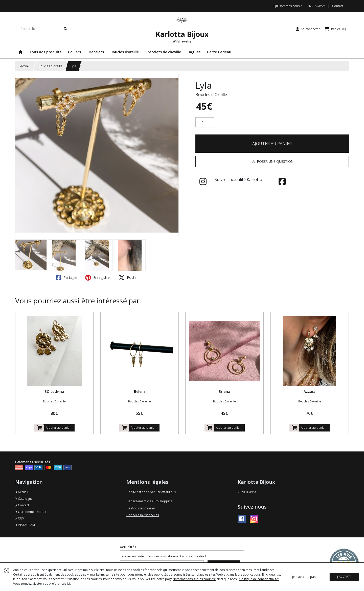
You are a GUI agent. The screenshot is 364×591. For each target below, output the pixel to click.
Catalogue (24, 499)
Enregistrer (98, 278)
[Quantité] (205, 122)
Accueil (25, 66)
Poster (128, 278)
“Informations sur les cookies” (194, 579)
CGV (20, 518)
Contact (338, 6)
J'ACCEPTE (344, 577)
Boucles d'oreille (50, 66)
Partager (67, 278)
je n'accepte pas (304, 577)
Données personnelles (143, 515)
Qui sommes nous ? (31, 512)
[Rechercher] (65, 29)
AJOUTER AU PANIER (272, 144)
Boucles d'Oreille (211, 95)
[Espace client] (308, 29)
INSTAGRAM (25, 525)
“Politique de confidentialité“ (259, 579)
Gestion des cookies (141, 508)
